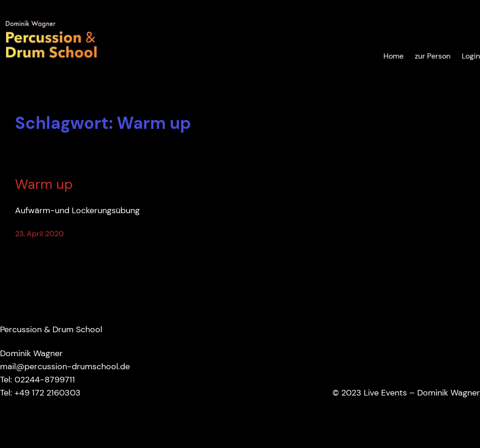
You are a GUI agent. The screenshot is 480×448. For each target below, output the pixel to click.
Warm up (44, 184)
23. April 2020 (39, 234)
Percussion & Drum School (51, 329)
